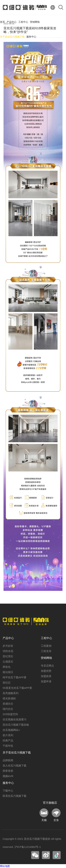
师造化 (7, 667)
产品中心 (12, 22)
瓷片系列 (8, 735)
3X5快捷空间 (10, 714)
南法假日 (8, 672)
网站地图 (5, 866)
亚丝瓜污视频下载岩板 (16, 725)
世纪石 (7, 683)
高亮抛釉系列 (11, 693)
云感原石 (8, 662)
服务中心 (31, 37)
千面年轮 (8, 746)
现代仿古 (8, 709)
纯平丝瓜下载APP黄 (15, 677)
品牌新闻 (8, 760)
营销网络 (35, 22)
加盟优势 (46, 671)
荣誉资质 (8, 771)
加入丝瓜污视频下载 (15, 766)
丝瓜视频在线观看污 (15, 719)
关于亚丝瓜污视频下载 (12, 37)
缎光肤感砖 (9, 698)
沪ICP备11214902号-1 (28, 847)
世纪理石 (8, 656)
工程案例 (46, 646)
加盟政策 (46, 676)
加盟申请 (46, 681)
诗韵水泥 (8, 651)
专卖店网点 (47, 666)
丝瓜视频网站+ (11, 730)
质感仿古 (8, 704)
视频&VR (8, 776)
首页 (2, 22)
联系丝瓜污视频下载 (15, 796)
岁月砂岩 (8, 646)
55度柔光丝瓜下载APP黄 (17, 688)
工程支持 (46, 651)
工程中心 (23, 22)
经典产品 (8, 740)
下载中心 (8, 791)
